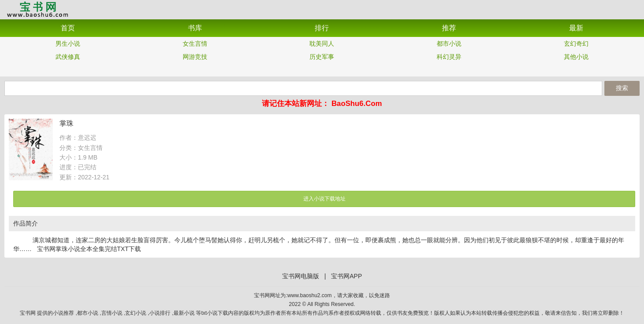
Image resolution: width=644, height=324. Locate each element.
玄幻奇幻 (576, 44)
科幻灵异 (449, 57)
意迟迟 (87, 138)
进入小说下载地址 (324, 199)
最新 (576, 28)
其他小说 (576, 57)
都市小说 (449, 44)
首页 (68, 28)
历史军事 (322, 57)
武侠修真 (68, 57)
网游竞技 (195, 57)
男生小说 (68, 44)
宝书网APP (37, 9)
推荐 (449, 28)
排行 (322, 28)
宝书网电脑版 (301, 276)
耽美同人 (322, 44)
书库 (195, 28)
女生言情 (195, 44)
